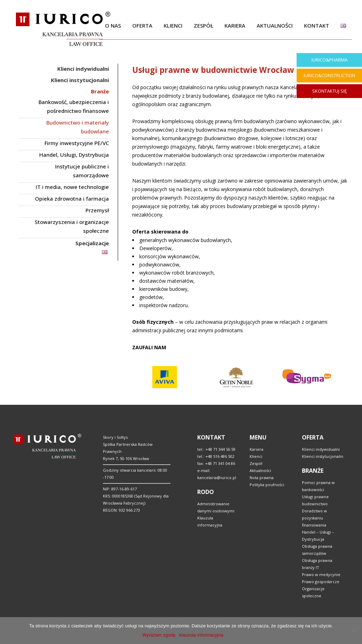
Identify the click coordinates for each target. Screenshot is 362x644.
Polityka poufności (267, 485)
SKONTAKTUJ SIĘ (329, 91)
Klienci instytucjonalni (323, 456)
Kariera (256, 449)
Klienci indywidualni (321, 449)
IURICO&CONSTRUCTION (329, 75)
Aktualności (260, 470)
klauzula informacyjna (201, 635)
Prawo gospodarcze (321, 582)
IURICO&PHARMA (329, 60)
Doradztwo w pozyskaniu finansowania (314, 518)
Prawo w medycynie (321, 574)
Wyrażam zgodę (159, 635)
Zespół (256, 463)
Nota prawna (262, 478)
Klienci (256, 456)
